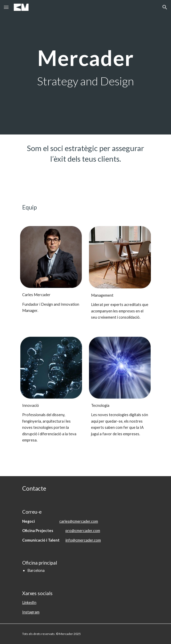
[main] (86, 67)
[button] (6, 7)
